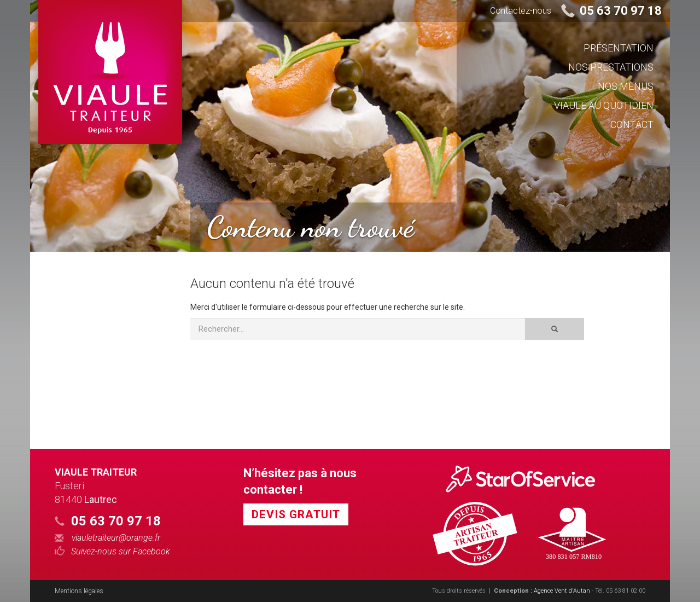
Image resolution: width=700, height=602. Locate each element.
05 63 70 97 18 (621, 11)
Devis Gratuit (296, 514)
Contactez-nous (521, 11)
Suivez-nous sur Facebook (112, 551)
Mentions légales (79, 591)
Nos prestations (611, 67)
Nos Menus (626, 86)
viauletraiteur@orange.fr (107, 538)
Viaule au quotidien (604, 105)
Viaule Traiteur (96, 472)
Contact (632, 125)
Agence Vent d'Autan (562, 591)
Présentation (619, 48)
